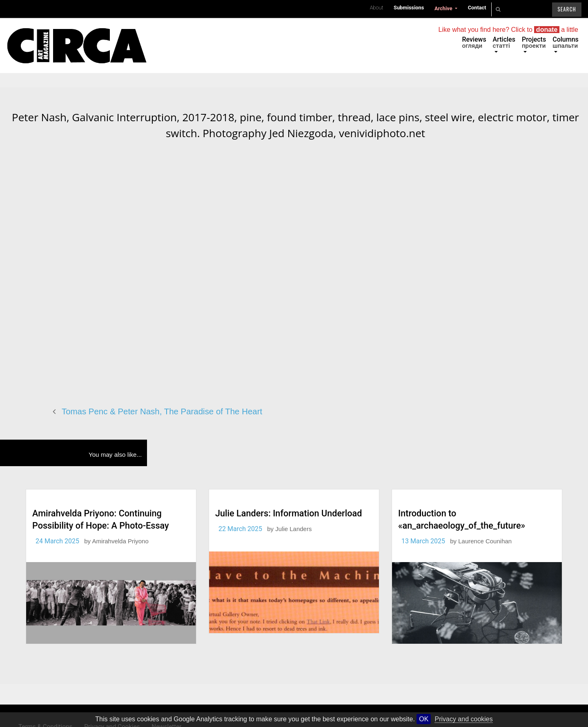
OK (424, 719)
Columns (566, 42)
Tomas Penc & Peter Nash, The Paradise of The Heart (162, 411)
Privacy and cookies (463, 719)
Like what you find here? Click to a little (508, 30)
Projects (534, 42)
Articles (504, 42)
